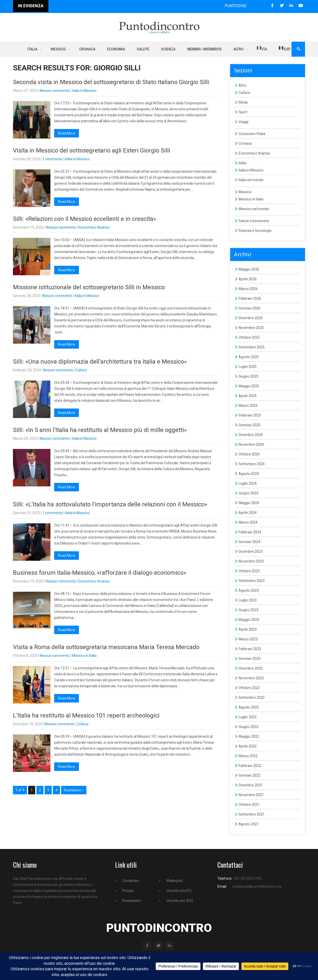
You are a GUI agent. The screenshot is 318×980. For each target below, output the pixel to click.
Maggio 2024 (249, 503)
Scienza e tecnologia (255, 231)
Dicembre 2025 (251, 318)
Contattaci (131, 881)
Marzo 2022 (248, 756)
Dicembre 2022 (251, 668)
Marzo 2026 (248, 289)
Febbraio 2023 (250, 649)
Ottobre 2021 (249, 805)
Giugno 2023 (248, 610)
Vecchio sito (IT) (179, 891)
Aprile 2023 (248, 629)
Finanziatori (132, 901)
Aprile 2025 (248, 396)
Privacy (128, 891)
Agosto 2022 (249, 707)
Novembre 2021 (251, 795)
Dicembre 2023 (251, 552)
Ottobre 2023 (249, 571)
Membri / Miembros (204, 49)
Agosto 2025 (249, 357)
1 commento (53, 159)
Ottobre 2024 (249, 454)
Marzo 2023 (248, 639)
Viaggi (243, 122)
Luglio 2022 (248, 717)
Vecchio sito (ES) (180, 901)
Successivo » (74, 790)
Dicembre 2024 (251, 435)
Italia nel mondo (251, 180)
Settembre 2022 (252, 698)
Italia (32, 49)
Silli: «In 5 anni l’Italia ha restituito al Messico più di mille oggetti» (100, 430)
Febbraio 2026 (250, 298)
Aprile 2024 (248, 513)
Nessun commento (55, 91)
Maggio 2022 (249, 736)
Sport (243, 112)
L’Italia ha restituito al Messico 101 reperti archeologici (86, 715)
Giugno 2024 (248, 493)
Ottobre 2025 (249, 337)
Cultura (81, 370)
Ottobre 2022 (249, 688)
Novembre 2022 (251, 678)
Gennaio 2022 (249, 775)
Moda (243, 102)
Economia (116, 49)
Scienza (168, 49)
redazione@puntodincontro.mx (257, 886)
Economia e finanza (94, 227)
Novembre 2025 (251, 328)
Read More (67, 133)
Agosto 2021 (249, 824)
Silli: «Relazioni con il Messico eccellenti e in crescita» (84, 219)
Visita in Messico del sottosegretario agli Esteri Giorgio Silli (92, 150)
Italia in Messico (84, 91)
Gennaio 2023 (249, 659)
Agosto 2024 (249, 474)
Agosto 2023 (249, 590)
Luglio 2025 (248, 367)
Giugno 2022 (248, 727)
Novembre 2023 (251, 561)
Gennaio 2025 (249, 425)
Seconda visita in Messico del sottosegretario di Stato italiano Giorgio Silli (111, 82)
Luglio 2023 (248, 600)
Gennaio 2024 (249, 542)
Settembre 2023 (252, 581)
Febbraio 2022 (250, 766)
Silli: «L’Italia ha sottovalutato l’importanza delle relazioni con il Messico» (110, 504)
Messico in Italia (84, 656)
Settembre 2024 (252, 464)
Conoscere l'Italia (252, 134)
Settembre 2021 (252, 814)
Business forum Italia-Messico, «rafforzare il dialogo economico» (100, 573)
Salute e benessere (254, 221)
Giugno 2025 (248, 376)
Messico (58, 49)
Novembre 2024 (251, 444)
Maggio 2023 (249, 620)
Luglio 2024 (248, 483)
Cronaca (87, 49)
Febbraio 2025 (250, 415)
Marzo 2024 (248, 522)
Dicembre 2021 (251, 785)
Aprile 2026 (248, 279)
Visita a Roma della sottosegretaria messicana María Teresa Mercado (106, 647)
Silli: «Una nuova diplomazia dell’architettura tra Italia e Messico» (100, 362)
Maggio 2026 (249, 269)
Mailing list (175, 881)
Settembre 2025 (252, 347)
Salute (143, 49)
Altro (238, 49)
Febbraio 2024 (250, 532)
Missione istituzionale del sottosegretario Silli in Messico (89, 287)
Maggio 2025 (249, 386)
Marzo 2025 (248, 406)
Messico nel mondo (254, 209)
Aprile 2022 (248, 746)
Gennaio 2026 (249, 308)
